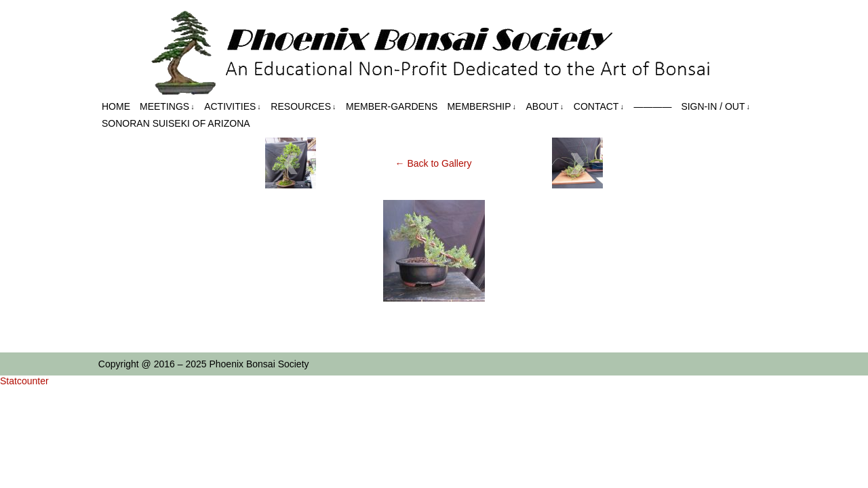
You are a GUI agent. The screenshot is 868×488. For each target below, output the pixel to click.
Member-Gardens (392, 106)
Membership (481, 107)
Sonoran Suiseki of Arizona (176, 123)
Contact (599, 107)
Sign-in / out (715, 107)
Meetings (167, 107)
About (545, 107)
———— (652, 106)
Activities (233, 107)
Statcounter (24, 381)
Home (116, 106)
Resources (303, 107)
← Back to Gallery (434, 163)
